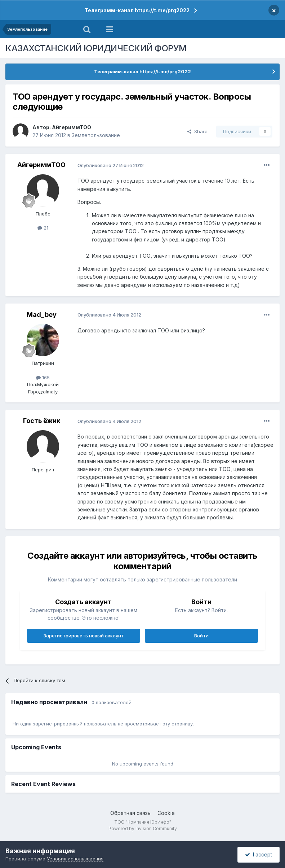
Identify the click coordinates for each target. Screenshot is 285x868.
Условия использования (75, 859)
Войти (201, 636)
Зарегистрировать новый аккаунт (84, 636)
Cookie (166, 813)
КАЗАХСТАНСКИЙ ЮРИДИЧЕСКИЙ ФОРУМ (96, 48)
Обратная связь (130, 813)
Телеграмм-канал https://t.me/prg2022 (137, 10)
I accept (259, 854)
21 (43, 228)
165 (43, 378)
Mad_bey (42, 315)
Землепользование (96, 135)
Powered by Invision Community (143, 828)
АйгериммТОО (72, 127)
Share (197, 131)
